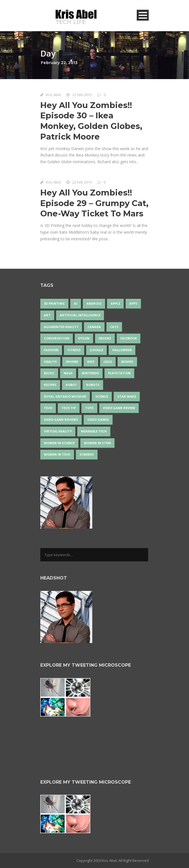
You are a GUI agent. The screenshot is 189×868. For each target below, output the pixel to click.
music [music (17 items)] (49, 373)
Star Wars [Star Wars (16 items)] (127, 396)
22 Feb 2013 (82, 95)
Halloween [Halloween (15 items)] (122, 350)
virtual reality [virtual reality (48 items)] (58, 431)
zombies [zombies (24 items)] (87, 454)
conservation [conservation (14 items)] (57, 338)
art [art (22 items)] (47, 315)
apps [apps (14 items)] (133, 303)
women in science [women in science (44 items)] (59, 443)
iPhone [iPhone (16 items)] (72, 362)
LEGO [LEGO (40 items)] (108, 362)
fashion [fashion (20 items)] (51, 350)
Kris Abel (54, 95)
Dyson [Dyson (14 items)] (84, 338)
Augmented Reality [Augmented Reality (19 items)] (61, 327)
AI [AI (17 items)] (76, 303)
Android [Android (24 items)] (94, 303)
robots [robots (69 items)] (93, 385)
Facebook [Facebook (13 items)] (129, 338)
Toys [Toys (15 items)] (89, 408)
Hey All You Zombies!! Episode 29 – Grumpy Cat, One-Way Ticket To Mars (94, 203)
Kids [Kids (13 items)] (91, 362)
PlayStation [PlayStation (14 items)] (119, 373)
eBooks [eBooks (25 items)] (105, 338)
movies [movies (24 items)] (127, 362)
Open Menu (143, 15)
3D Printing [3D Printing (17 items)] (54, 303)
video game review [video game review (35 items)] (119, 408)
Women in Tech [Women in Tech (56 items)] (57, 454)
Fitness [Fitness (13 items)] (74, 350)
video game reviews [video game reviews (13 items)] (61, 420)
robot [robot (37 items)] (71, 385)
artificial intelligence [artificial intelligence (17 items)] (80, 315)
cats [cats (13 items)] (114, 327)
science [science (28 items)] (102, 396)
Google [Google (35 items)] (96, 350)
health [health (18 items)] (50, 362)
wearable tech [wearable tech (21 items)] (94, 431)
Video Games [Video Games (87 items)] (98, 420)
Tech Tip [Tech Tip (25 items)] (69, 408)
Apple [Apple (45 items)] (115, 303)
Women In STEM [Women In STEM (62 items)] (97, 443)
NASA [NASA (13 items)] (68, 373)
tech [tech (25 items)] (48, 408)
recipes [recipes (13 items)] (50, 385)
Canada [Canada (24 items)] (94, 327)
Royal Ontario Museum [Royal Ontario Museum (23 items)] (65, 396)
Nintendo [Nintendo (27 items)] (90, 373)
